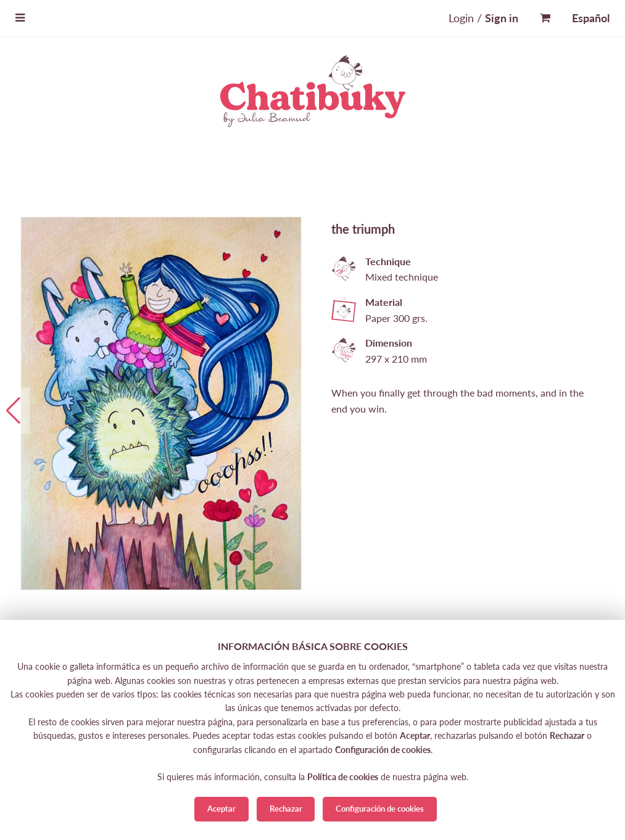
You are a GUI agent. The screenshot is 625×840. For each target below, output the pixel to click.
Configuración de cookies (380, 809)
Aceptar (221, 809)
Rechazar (286, 809)
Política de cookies (343, 777)
